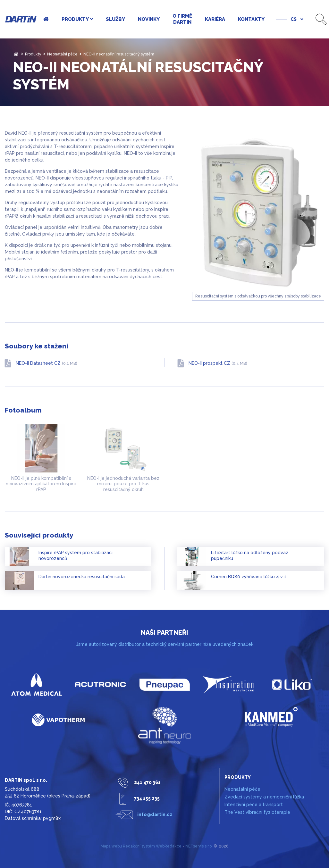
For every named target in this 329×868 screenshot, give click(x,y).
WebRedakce (169, 846)
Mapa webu (111, 846)
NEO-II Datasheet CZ (46, 363)
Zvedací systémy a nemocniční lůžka (264, 797)
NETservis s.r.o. (199, 846)
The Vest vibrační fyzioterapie (257, 812)
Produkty (33, 54)
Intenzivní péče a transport (254, 805)
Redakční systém (139, 846)
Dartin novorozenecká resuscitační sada (82, 577)
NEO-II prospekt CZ (218, 363)
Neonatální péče (62, 54)
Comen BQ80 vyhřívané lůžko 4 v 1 (249, 577)
